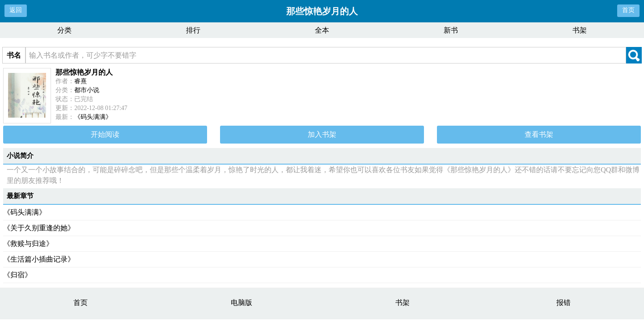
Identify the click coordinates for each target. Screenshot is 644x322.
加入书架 (322, 134)
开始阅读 (105, 134)
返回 (16, 10)
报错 (563, 303)
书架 (580, 30)
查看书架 (539, 134)
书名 (14, 55)
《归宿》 (17, 275)
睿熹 (80, 81)
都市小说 (87, 90)
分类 (64, 30)
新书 (451, 30)
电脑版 (241, 303)
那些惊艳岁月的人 (84, 72)
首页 (628, 10)
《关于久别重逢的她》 (39, 228)
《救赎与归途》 (28, 244)
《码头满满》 (93, 117)
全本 (322, 30)
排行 (193, 30)
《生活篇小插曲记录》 (39, 259)
